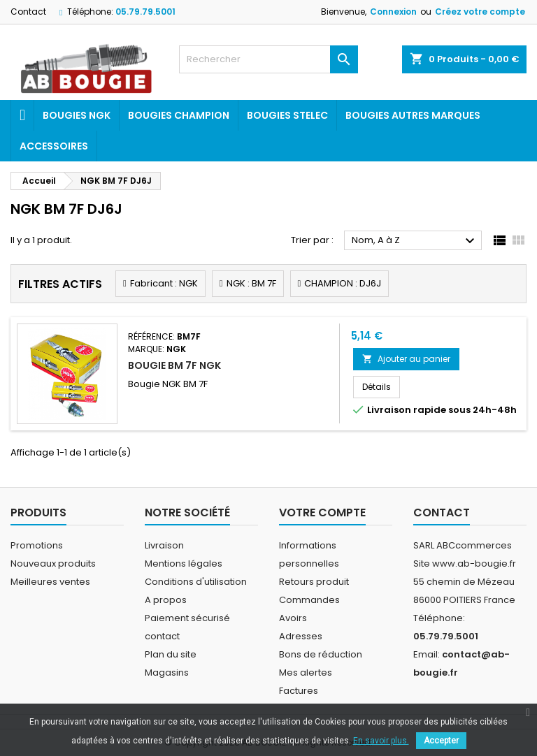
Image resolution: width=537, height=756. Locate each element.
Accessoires (54, 146)
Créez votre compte (480, 12)
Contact (28, 12)
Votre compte (322, 513)
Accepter (441, 741)
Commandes (309, 600)
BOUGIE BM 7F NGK (174, 365)
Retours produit (314, 582)
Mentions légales (184, 564)
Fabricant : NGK (164, 283)
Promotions (37, 545)
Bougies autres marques (413, 115)
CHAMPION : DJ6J (343, 283)
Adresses (301, 636)
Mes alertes (306, 673)
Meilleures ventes (50, 582)
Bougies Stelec (287, 115)
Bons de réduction (321, 654)
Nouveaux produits (53, 564)
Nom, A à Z (415, 241)
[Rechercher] (268, 59)
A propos (166, 600)
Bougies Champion (179, 115)
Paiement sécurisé (187, 618)
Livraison (164, 545)
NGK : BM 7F (251, 283)
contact (162, 636)
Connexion (393, 12)
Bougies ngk (77, 115)
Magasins (167, 673)
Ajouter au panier (406, 359)
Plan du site (171, 654)
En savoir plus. (381, 741)
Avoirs (293, 618)
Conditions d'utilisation (196, 582)
